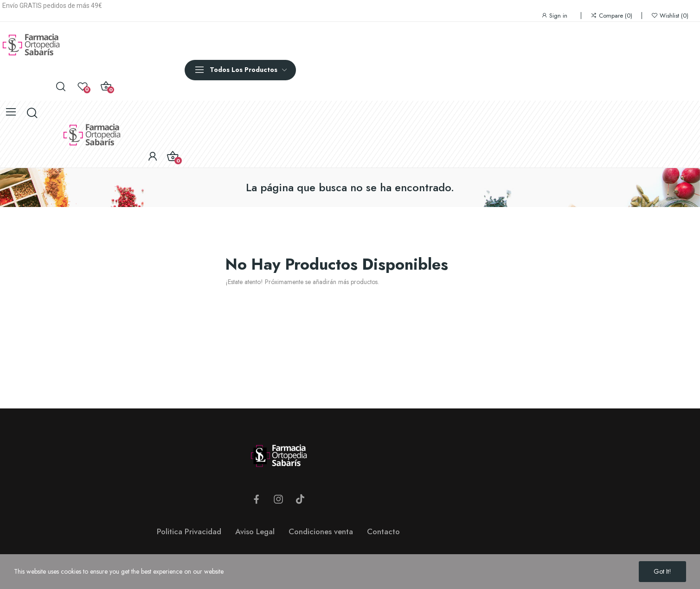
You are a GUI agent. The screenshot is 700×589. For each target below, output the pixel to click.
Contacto (383, 531)
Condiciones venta (321, 531)
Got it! (662, 571)
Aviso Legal (255, 531)
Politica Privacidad (189, 531)
